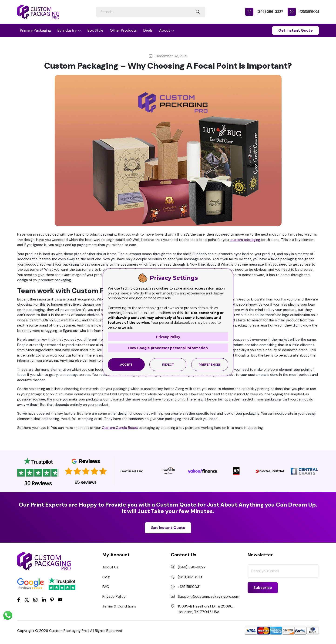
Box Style (95, 30)
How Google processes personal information (168, 348)
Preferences (210, 364)
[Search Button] (198, 12)
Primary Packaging (35, 30)
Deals (148, 30)
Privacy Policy (114, 596)
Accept (126, 364)
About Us (110, 567)
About (165, 30)
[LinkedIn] (44, 600)
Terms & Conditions (119, 606)
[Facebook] (19, 600)
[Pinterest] (52, 600)
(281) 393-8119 (190, 577)
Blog (106, 577)
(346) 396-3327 (264, 12)
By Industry (67, 30)
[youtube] (60, 600)
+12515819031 (303, 12)
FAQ (106, 587)
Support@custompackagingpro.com (209, 596)
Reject (168, 364)
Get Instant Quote (296, 30)
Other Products (123, 30)
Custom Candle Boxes (120, 428)
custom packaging (245, 240)
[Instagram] (35, 600)
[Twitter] (27, 600)
